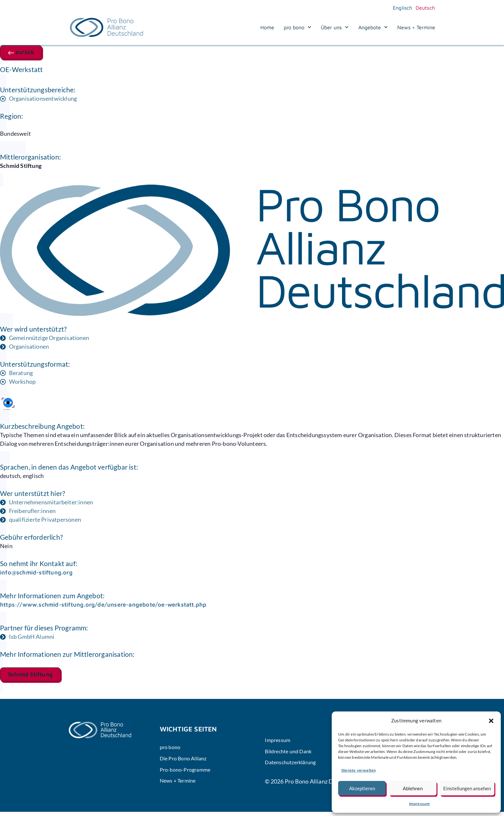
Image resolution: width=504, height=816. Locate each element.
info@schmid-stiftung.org (36, 572)
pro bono (297, 27)
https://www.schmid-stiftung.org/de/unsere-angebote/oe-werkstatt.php (103, 605)
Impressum (420, 804)
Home (267, 27)
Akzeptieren (362, 788)
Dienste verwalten (359, 770)
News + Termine (416, 27)
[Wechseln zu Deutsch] (424, 8)
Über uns (335, 27)
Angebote (373, 27)
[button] (491, 721)
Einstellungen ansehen (467, 788)
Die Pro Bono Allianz (186, 760)
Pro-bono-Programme (188, 772)
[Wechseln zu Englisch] (401, 8)
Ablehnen (413, 788)
